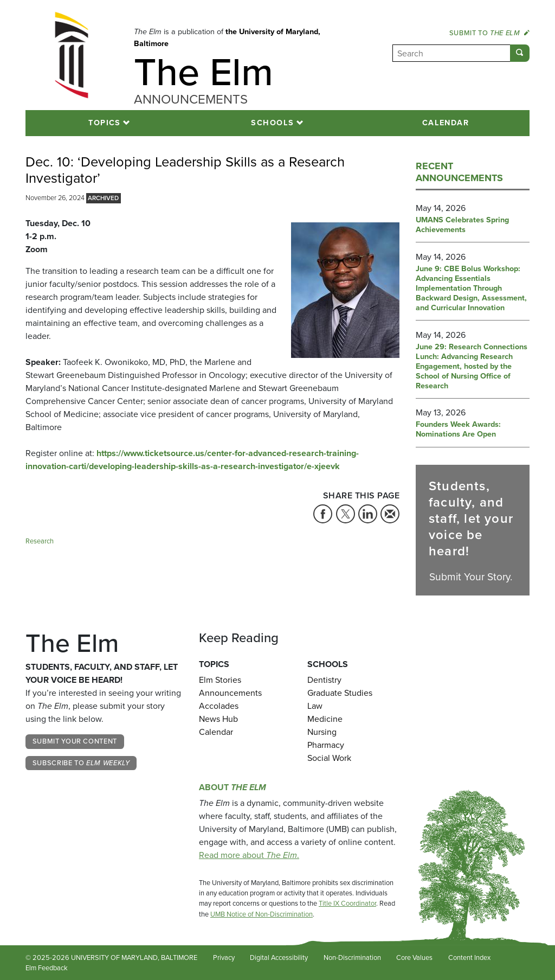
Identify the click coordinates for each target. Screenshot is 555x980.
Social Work (329, 758)
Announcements (230, 693)
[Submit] (520, 53)
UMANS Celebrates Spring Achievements (462, 225)
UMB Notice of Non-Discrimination (262, 914)
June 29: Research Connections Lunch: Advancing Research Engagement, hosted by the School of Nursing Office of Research (472, 367)
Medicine (325, 719)
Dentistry (324, 680)
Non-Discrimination (352, 957)
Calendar (446, 123)
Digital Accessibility (279, 957)
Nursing (322, 732)
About (233, 787)
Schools (272, 123)
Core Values (414, 957)
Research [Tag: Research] (40, 541)
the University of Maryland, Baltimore (227, 37)
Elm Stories (220, 680)
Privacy (224, 957)
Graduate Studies (340, 693)
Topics (105, 123)
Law (315, 706)
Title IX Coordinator (347, 903)
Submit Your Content (75, 741)
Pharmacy (326, 745)
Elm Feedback (47, 968)
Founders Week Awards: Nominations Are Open (458, 430)
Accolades (219, 706)
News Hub (218, 719)
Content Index (469, 957)
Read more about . (249, 855)
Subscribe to (81, 763)
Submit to (489, 33)
